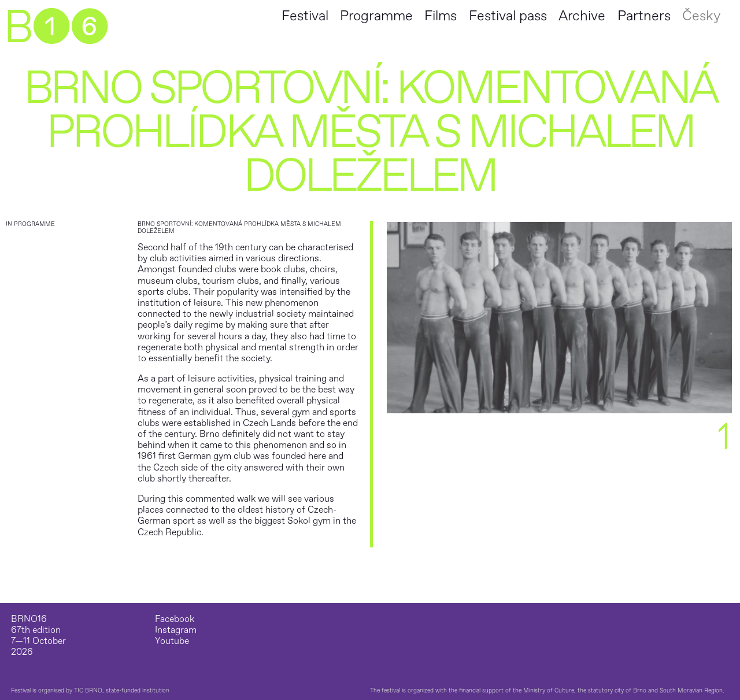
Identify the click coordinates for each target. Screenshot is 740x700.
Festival (305, 16)
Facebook (175, 619)
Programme (376, 16)
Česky (701, 16)
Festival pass (508, 16)
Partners (644, 16)
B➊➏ (55, 28)
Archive (582, 16)
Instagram (176, 630)
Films (441, 16)
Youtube (172, 641)
